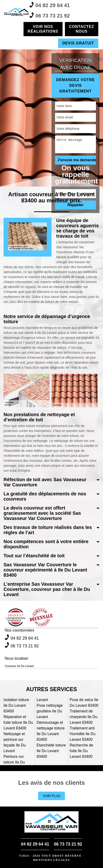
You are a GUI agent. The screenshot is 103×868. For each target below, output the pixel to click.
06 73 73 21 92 (50, 15)
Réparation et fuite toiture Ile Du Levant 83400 (18, 722)
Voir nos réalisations (43, 29)
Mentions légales (51, 860)
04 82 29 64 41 (50, 5)
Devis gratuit (78, 43)
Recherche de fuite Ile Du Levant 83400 (81, 751)
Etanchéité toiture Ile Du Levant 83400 (51, 751)
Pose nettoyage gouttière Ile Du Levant (50, 711)
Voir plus (52, 796)
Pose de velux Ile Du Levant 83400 (84, 703)
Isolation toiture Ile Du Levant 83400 (16, 705)
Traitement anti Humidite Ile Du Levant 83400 (82, 734)
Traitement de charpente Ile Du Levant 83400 (83, 717)
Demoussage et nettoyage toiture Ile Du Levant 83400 (51, 731)
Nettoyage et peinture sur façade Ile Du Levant (15, 742)
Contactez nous (82, 29)
